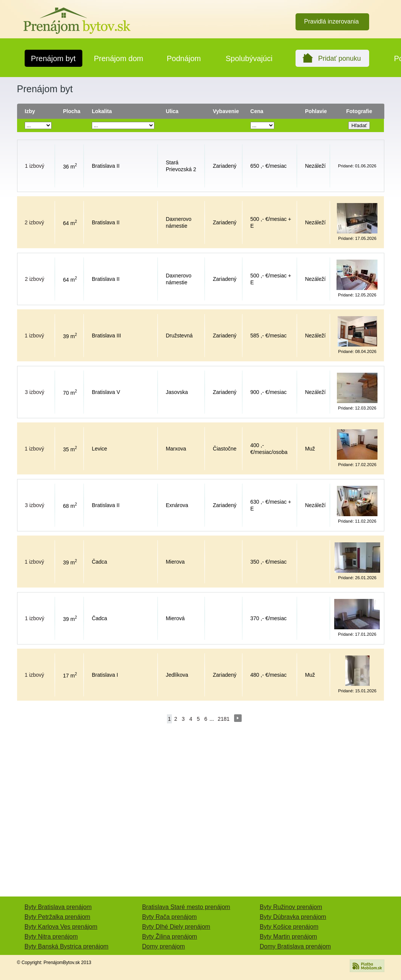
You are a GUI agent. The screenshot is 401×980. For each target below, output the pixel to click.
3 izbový (35, 392)
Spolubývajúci (249, 58)
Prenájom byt (53, 58)
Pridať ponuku (340, 58)
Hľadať (359, 125)
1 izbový (35, 166)
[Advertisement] (201, 817)
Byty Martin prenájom (289, 937)
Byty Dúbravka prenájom (293, 917)
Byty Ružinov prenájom (291, 907)
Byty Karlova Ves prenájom (61, 927)
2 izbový (34, 222)
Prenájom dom (118, 58)
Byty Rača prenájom (170, 917)
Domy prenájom (164, 946)
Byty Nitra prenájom (51, 937)
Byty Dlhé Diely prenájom (176, 927)
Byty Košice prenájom (289, 927)
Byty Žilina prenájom (170, 937)
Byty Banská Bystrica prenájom (67, 946)
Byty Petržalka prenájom (57, 917)
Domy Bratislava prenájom (296, 946)
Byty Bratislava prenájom (58, 907)
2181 (224, 719)
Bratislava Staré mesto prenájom (186, 907)
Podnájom (184, 58)
